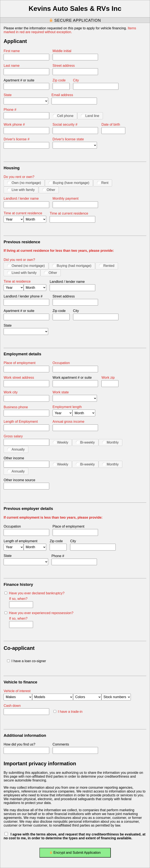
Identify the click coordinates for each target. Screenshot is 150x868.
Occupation (61, 363)
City (76, 80)
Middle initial (62, 51)
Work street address (19, 378)
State (8, 95)
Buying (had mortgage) (72, 266)
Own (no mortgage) (24, 183)
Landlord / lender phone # (23, 296)
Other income (14, 458)
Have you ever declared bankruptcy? (35, 593)
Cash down (12, 706)
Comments (61, 744)
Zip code (59, 80)
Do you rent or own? (19, 177)
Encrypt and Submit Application (75, 853)
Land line (90, 116)
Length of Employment (21, 422)
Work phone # (14, 125)
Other (49, 190)
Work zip (108, 378)
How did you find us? (19, 744)
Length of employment (20, 541)
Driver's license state (68, 139)
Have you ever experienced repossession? (39, 613)
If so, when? (18, 599)
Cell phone (63, 116)
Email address (62, 95)
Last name (12, 66)
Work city (11, 392)
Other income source (19, 480)
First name (12, 51)
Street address (64, 66)
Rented (107, 266)
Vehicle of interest (17, 691)
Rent (103, 183)
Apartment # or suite (19, 80)
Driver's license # (17, 139)
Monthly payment (66, 199)
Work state (61, 392)
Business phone (16, 407)
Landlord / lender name (21, 199)
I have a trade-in (68, 712)
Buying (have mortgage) (69, 183)
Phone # (10, 110)
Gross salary (13, 436)
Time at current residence (23, 213)
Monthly (110, 442)
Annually (16, 449)
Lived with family (22, 273)
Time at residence (17, 281)
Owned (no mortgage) (26, 266)
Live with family (21, 190)
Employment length (67, 407)
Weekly (61, 442)
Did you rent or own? (19, 260)
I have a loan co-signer (27, 661)
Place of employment (19, 363)
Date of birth (111, 125)
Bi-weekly (85, 442)
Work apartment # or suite (72, 378)
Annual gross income (69, 422)
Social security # (65, 125)
